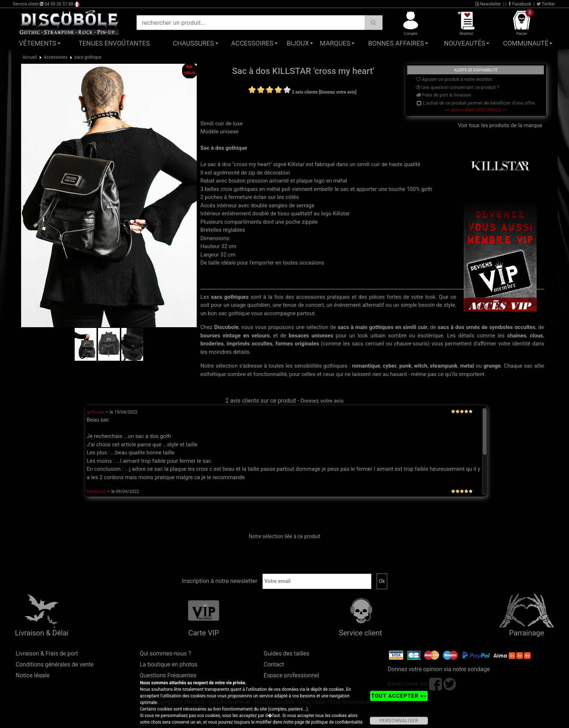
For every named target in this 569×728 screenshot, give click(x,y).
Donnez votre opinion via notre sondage (439, 669)
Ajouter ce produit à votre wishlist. (455, 79)
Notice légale (33, 675)
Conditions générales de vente (55, 664)
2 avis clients (305, 92)
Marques (335, 43)
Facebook (520, 4)
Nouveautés (465, 43)
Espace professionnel (292, 675)
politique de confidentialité (337, 722)
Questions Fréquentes (168, 675)
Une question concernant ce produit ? (458, 87)
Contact (274, 664)
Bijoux (298, 43)
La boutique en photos (168, 664)
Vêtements (38, 43)
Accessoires (252, 43)
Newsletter (488, 4)
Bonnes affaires (396, 43)
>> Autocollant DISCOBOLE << (476, 110)
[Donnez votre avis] (338, 92)
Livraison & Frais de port (47, 653)
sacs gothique (88, 57)
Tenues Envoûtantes (114, 43)
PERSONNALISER (399, 721)
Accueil (30, 57)
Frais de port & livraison (444, 95)
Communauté (526, 43)
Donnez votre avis (322, 401)
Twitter (546, 4)
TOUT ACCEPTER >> (399, 696)
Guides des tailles (287, 653)
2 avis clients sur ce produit (261, 401)
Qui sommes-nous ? (165, 653)
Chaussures (194, 43)
